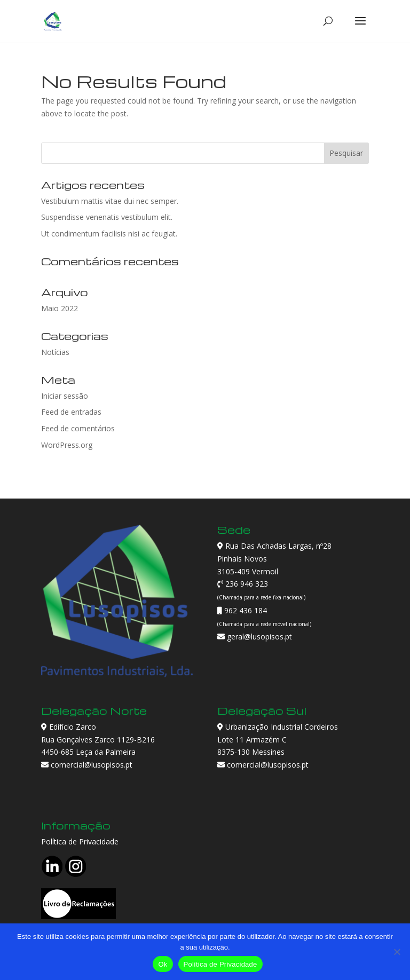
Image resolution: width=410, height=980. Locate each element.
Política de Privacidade (80, 841)
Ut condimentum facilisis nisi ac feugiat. (109, 234)
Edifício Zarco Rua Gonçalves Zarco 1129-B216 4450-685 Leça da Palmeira (98, 740)
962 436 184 (245, 610)
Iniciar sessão (65, 396)
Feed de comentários (78, 428)
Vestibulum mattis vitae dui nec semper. (110, 201)
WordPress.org (67, 445)
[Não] (397, 952)
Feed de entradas (71, 412)
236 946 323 (246, 584)
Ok (163, 964)
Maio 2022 (60, 308)
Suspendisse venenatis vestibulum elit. (107, 217)
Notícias (55, 352)
